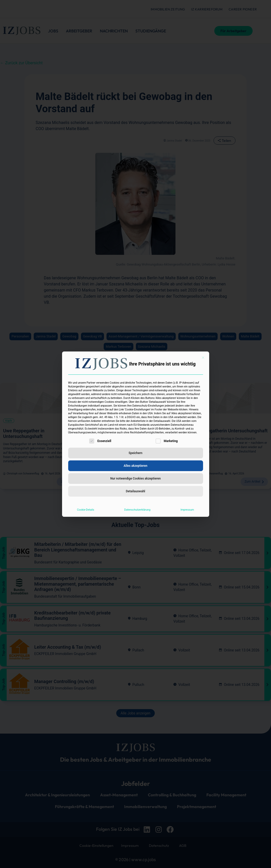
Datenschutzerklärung (137, 510)
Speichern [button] (135, 453)
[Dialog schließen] (203, 358)
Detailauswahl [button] (135, 491)
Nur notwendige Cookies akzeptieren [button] (136, 479)
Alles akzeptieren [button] (135, 466)
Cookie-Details (85, 510)
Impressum (187, 510)
